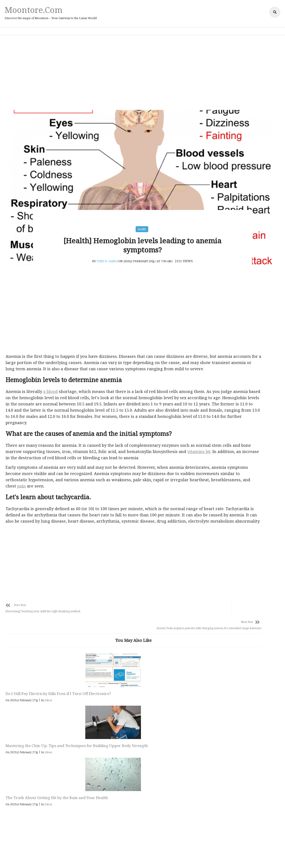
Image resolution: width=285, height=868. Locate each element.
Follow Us (145, 778)
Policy (133, 858)
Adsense (161, 858)
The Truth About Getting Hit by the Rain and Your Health (164, 727)
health (142, 223)
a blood (58, 396)
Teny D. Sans (107, 258)
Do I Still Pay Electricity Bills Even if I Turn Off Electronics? (41, 727)
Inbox (56, 736)
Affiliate (146, 858)
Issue (219, 480)
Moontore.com (38, 10)
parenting (223, 491)
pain (70, 515)
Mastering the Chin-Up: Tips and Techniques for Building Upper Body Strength (100, 730)
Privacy (120, 858)
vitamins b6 (85, 474)
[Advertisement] (142, 71)
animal (220, 447)
